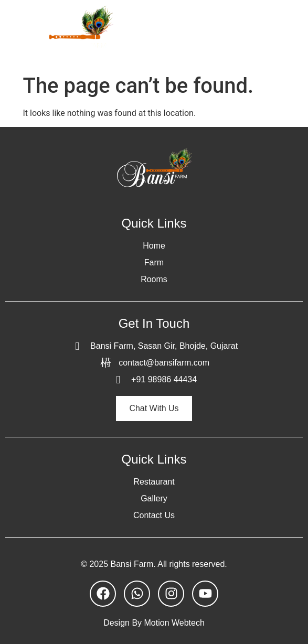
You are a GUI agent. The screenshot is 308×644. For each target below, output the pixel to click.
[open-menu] (289, 35)
